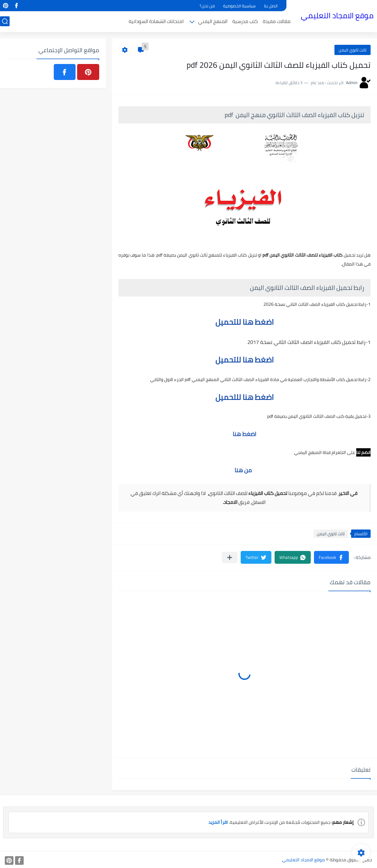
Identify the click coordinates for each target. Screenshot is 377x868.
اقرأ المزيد (218, 822)
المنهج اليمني (213, 21)
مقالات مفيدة (277, 21)
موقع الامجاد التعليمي (337, 16)
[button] (331, 557)
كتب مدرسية (245, 21)
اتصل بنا (271, 6)
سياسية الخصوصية (239, 6)
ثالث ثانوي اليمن (353, 50)
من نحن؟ (207, 6)
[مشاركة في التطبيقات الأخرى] (230, 557)
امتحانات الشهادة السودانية (156, 21)
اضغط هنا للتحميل (245, 322)
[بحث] (5, 21)
